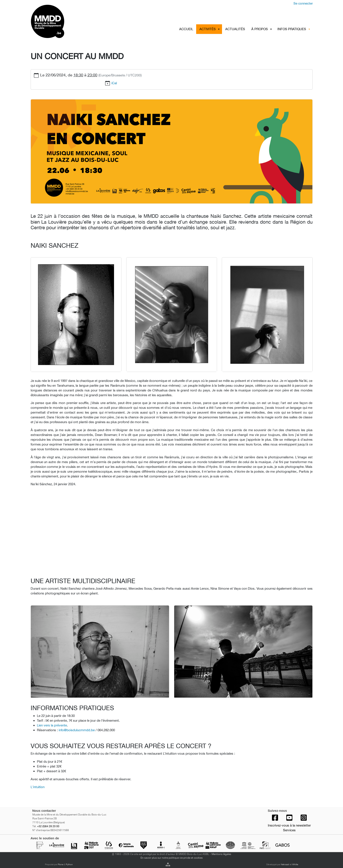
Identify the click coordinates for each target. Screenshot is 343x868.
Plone (60, 864)
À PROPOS (260, 29)
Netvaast (285, 864)
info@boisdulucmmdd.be (77, 730)
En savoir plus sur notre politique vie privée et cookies (172, 858)
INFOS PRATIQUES (292, 29)
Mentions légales (221, 854)
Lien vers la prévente (52, 725)
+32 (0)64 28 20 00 (48, 826)
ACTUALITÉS (235, 29)
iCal (114, 83)
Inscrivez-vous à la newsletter (289, 825)
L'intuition (38, 787)
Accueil (186, 29)
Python (69, 864)
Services (289, 830)
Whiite (295, 864)
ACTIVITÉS (208, 29)
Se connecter (303, 3)
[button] (220, 29)
